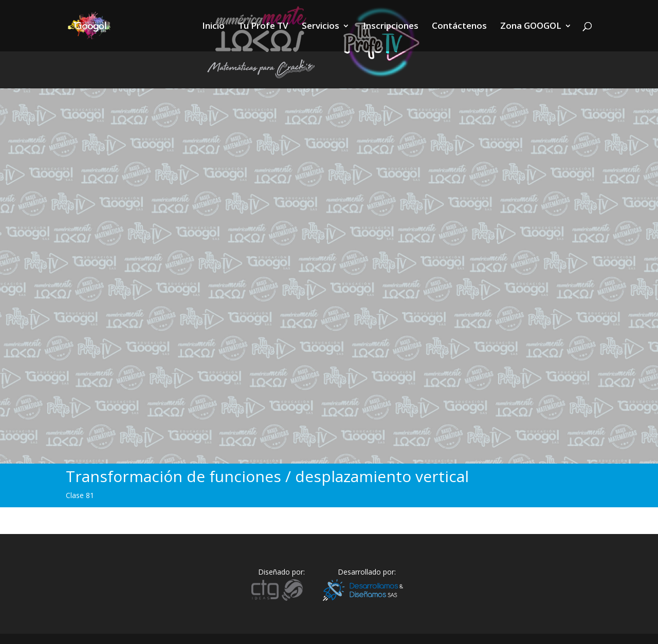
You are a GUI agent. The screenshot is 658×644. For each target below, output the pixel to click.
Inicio (213, 27)
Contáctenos (459, 27)
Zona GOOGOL (531, 27)
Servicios (321, 27)
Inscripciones (391, 27)
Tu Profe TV (263, 27)
